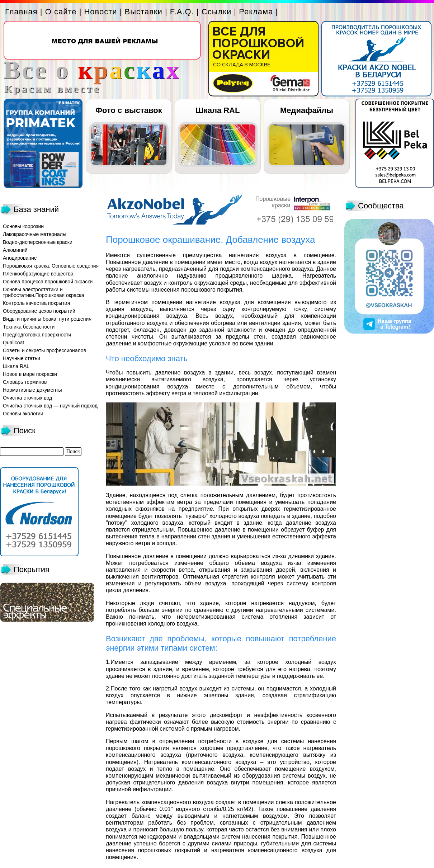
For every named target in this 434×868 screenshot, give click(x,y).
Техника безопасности (29, 327)
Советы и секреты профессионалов (44, 350)
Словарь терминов (25, 382)
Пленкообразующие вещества (38, 274)
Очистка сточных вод (27, 398)
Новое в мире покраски (30, 374)
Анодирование (20, 258)
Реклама (256, 12)
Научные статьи (22, 358)
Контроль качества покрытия (36, 303)
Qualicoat (13, 343)
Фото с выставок (129, 110)
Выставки (144, 12)
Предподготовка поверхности (37, 335)
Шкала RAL (218, 110)
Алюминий (15, 250)
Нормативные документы (32, 390)
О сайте (61, 12)
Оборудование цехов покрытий (39, 311)
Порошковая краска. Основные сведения (51, 266)
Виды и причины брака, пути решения (47, 319)
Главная (21, 12)
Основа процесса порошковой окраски (48, 282)
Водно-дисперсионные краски (38, 242)
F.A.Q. (182, 12)
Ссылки (216, 12)
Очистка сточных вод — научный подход (50, 406)
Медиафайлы (307, 110)
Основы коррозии (23, 226)
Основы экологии (23, 414)
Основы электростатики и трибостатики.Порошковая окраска (44, 292)
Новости (100, 12)
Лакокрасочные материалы (35, 234)
